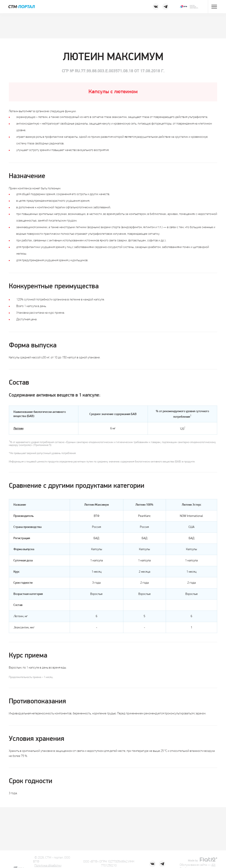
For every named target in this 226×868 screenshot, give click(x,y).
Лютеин (18, 429)
